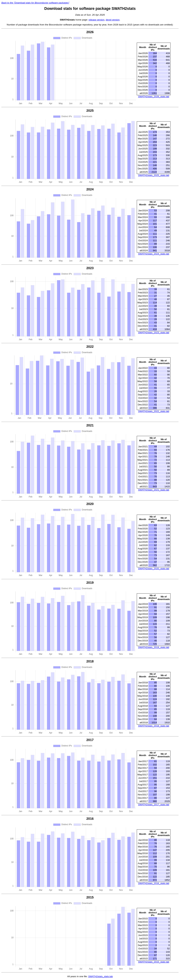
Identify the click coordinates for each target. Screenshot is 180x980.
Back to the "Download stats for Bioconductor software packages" (35, 3)
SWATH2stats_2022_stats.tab (154, 411)
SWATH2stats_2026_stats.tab (154, 97)
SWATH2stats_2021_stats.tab (154, 490)
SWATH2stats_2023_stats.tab (154, 333)
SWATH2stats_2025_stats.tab (154, 175)
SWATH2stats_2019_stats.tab (154, 647)
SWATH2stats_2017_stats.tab (154, 805)
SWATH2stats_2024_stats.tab (154, 254)
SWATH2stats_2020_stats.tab (154, 569)
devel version (113, 20)
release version (97, 20)
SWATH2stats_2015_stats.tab (154, 962)
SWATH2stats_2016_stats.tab (154, 883)
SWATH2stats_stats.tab (101, 976)
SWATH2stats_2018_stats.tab (154, 726)
